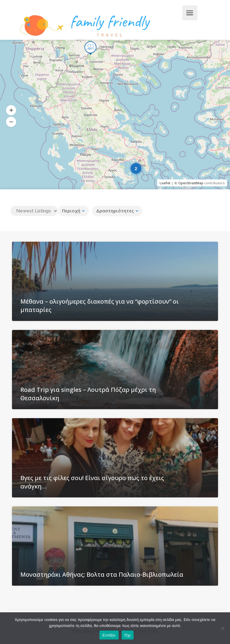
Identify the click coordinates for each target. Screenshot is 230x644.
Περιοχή (71, 211)
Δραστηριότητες (115, 211)
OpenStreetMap (191, 183)
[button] (11, 110)
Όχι (128, 635)
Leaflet (165, 183)
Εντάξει (109, 635)
